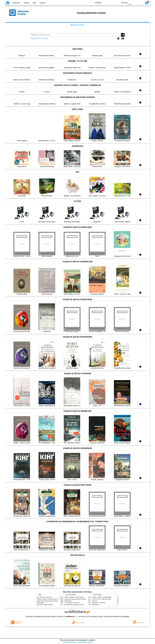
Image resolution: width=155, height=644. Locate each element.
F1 (134, 3)
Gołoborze (95, 601)
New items (17, 3)
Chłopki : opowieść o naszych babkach (74, 597)
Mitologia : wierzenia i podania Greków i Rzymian (49, 599)
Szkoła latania (40, 603)
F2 (139, 3)
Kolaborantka (95, 605)
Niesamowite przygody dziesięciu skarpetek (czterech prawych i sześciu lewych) (57, 601)
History (27, 3)
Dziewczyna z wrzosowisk (99, 603)
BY (117, 3)
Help (34, 3)
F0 (130, 3)
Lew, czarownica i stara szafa (44, 597)
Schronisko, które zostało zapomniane (74, 605)
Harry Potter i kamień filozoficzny (45, 605)
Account (43, 3)
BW (108, 3)
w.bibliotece (70, 616)
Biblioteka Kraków (77, 25)
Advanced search (36, 38)
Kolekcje (45, 38)
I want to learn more (69, 642)
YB (113, 3)
